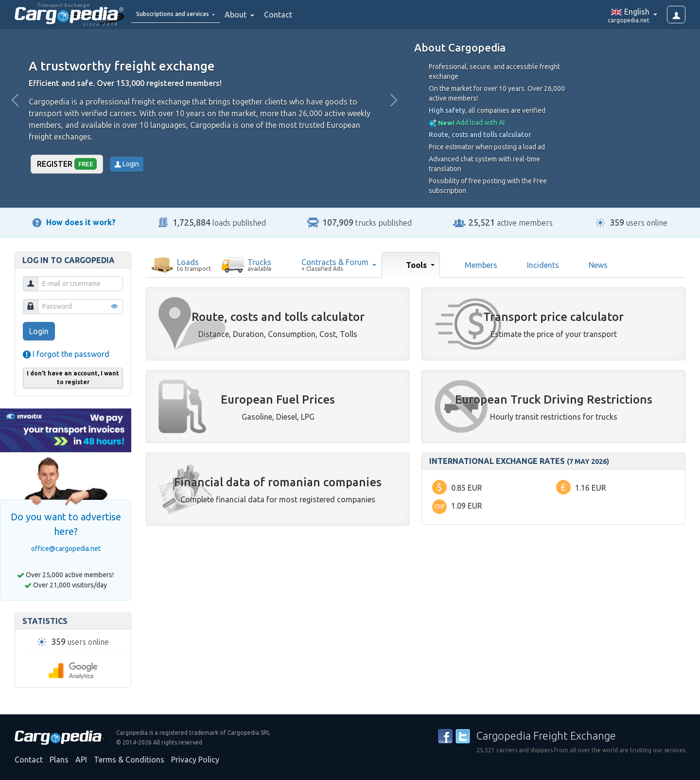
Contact (303, 15)
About (262, 15)
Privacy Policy (195, 760)
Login (127, 164)
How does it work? (81, 222)
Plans (59, 760)
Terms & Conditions (129, 760)
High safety (447, 110)
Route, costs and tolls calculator (480, 135)
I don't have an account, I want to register (73, 378)
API (81, 760)
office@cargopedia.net (66, 549)
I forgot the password (66, 354)
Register (67, 164)
